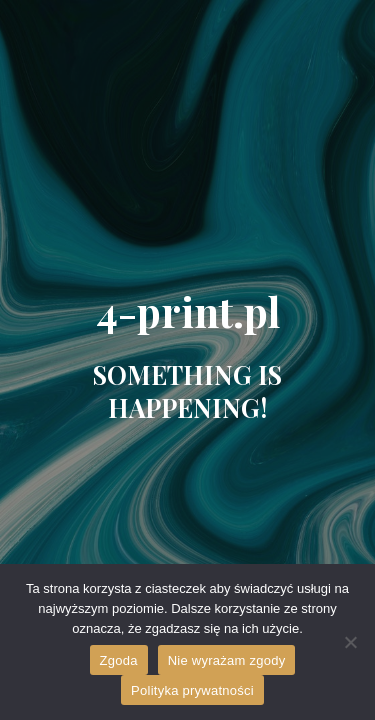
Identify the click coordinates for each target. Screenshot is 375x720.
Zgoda (119, 660)
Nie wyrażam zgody (227, 660)
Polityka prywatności (192, 690)
